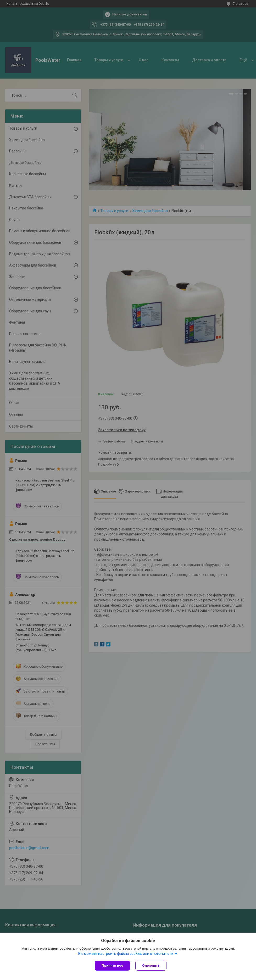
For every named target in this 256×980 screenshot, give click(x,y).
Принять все (112, 965)
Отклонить (151, 965)
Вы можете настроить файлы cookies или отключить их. (126, 954)
